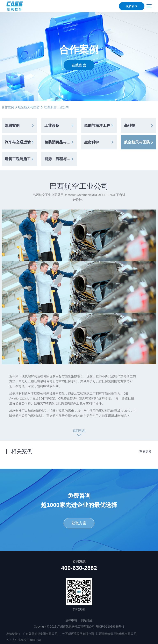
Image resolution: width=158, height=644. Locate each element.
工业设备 (52, 126)
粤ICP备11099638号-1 (110, 627)
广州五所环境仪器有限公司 (77, 634)
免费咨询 (132, 6)
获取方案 (79, 523)
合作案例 (8, 107)
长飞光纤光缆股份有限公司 (24, 640)
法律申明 (71, 620)
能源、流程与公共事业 (61, 159)
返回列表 (79, 431)
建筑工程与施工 (18, 159)
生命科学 (92, 142)
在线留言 (79, 65)
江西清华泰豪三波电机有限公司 (116, 634)
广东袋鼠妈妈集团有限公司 (40, 634)
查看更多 (145, 451)
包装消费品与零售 (59, 142)
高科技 (130, 126)
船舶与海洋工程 (97, 126)
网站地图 (87, 620)
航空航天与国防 (29, 107)
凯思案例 (12, 126)
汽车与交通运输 (18, 142)
